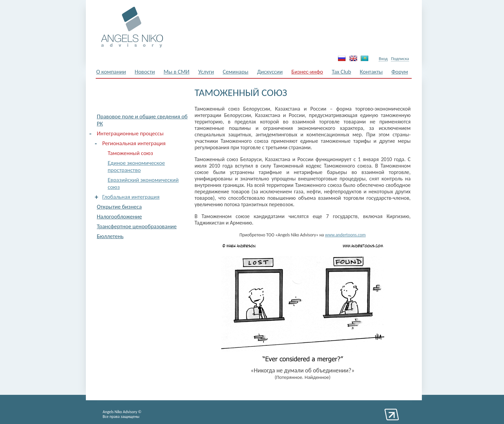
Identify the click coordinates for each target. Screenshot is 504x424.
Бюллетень (110, 236)
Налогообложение (119, 217)
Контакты (371, 72)
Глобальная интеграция (131, 197)
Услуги (206, 72)
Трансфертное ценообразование (137, 226)
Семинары (236, 72)
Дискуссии (270, 72)
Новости (145, 72)
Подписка (400, 59)
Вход (383, 59)
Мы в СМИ (176, 72)
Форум (400, 72)
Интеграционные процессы (130, 133)
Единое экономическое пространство (136, 167)
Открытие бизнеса (119, 207)
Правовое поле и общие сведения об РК (142, 120)
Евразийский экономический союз (143, 184)
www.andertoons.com (345, 235)
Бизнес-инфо (307, 72)
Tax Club (341, 72)
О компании (111, 72)
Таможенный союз (130, 153)
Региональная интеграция (134, 143)
